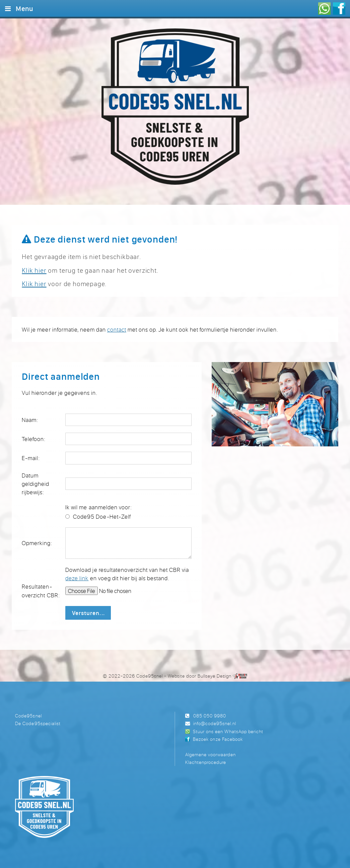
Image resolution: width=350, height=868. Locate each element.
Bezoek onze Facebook (218, 739)
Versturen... (88, 613)
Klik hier (34, 270)
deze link (77, 578)
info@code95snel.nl (215, 723)
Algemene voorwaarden (211, 754)
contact (117, 329)
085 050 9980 (210, 716)
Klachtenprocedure (206, 762)
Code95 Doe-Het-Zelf (102, 516)
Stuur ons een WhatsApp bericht (228, 731)
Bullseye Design (215, 676)
